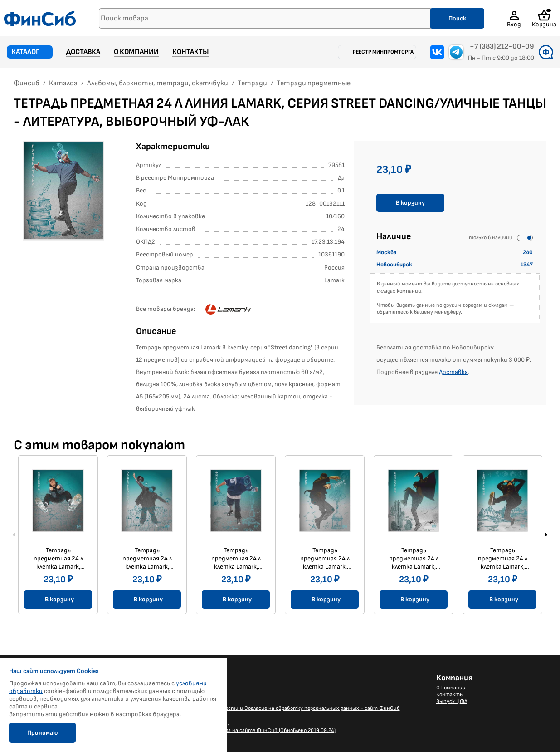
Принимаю (42, 733)
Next (546, 535)
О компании (136, 52)
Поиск (457, 18)
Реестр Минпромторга (383, 52)
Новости (169, 688)
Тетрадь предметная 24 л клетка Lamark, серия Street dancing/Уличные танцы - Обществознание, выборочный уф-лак (147, 559)
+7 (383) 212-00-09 (502, 47)
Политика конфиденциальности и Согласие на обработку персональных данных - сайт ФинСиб (279, 708)
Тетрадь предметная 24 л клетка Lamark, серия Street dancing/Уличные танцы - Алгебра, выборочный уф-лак (58, 559)
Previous (14, 535)
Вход (514, 24)
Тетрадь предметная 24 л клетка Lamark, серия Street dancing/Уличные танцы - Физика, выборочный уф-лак (236, 559)
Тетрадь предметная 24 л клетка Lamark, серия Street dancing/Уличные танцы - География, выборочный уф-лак (503, 559)
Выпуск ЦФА (452, 701)
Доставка (83, 52)
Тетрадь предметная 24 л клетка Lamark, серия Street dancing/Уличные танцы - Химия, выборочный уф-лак (325, 559)
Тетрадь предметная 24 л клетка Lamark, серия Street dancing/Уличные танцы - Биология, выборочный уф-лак (414, 559)
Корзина (544, 18)
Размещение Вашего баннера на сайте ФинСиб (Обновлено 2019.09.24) (247, 727)
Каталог (25, 52)
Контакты (190, 52)
